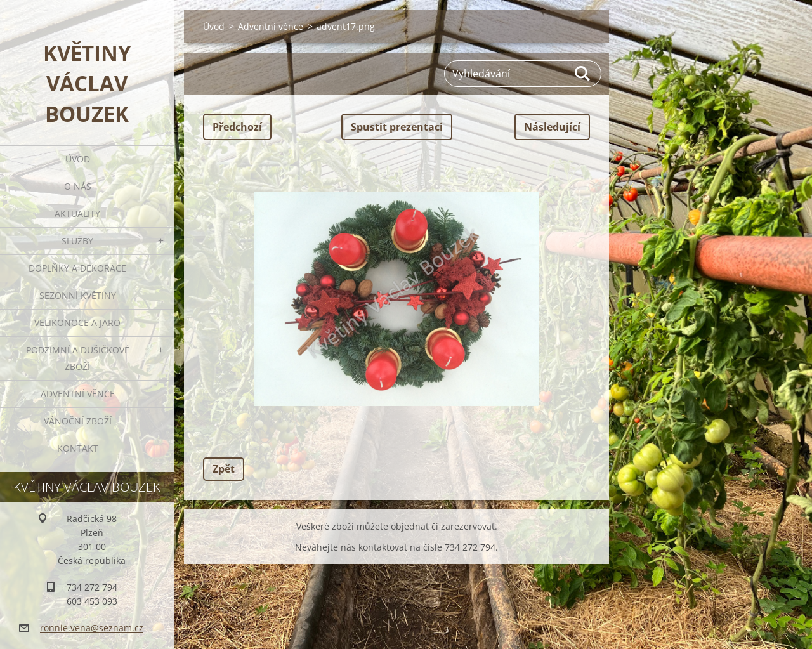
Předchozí (237, 127)
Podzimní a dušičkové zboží (78, 358)
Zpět (224, 469)
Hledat (583, 74)
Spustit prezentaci (397, 127)
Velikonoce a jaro (77, 323)
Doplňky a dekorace (77, 268)
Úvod (78, 159)
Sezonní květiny (78, 295)
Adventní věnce (78, 394)
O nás (78, 186)
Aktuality (77, 213)
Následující (552, 127)
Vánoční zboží (78, 421)
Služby (77, 241)
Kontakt (78, 448)
